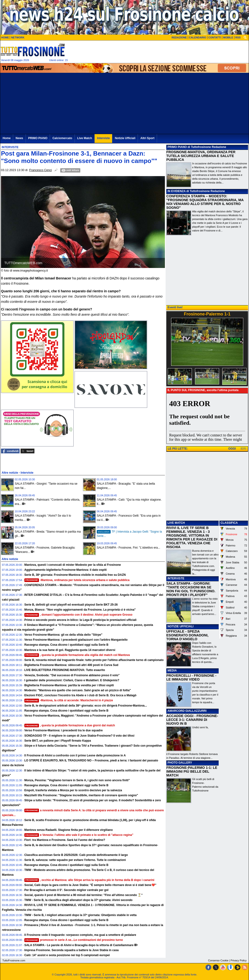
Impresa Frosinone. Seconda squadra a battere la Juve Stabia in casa (72, 950)
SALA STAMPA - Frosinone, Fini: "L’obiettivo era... (128, 548)
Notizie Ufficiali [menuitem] (125, 138)
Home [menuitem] (7, 138)
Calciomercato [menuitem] (62, 138)
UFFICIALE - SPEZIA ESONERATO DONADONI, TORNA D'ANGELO (187, 635)
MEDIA (172, 671)
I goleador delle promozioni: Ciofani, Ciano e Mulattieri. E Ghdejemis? (72, 680)
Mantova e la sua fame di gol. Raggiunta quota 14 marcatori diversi (70, 650)
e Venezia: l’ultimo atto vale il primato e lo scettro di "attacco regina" (79, 835)
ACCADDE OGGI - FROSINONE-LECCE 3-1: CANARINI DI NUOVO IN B (192, 720)
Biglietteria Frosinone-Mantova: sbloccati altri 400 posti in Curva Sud (71, 665)
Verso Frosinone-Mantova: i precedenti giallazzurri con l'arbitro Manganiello (76, 640)
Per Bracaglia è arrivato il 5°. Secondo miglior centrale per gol (66, 890)
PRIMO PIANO (177, 147)
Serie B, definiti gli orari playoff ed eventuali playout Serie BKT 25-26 (71, 605)
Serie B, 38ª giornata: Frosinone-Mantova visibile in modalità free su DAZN (75, 575)
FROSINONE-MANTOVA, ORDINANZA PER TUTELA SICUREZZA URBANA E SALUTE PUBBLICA (201, 156)
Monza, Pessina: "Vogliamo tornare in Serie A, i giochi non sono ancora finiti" (77, 780)
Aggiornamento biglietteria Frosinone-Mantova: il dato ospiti (66, 570)
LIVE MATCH (176, 523)
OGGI (232, 449)
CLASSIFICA (229, 523)
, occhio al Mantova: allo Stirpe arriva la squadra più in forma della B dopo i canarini (89, 880)
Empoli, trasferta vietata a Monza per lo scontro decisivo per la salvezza (73, 790)
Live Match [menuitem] (85, 138)
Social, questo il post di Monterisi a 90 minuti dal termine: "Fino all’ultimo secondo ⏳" (84, 895)
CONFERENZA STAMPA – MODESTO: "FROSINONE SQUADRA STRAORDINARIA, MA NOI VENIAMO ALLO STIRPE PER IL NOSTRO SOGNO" (205, 202)
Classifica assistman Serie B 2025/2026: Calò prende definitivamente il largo (76, 855)
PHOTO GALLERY (180, 763)
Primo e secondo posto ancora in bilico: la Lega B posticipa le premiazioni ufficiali (80, 620)
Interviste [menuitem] (103, 138)
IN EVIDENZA (177, 191)
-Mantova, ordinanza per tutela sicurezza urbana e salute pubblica (77, 580)
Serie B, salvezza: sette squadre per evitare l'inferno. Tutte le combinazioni (75, 860)
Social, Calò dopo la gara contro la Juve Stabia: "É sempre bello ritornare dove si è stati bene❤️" (90, 885)
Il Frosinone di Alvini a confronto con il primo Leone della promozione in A (75, 755)
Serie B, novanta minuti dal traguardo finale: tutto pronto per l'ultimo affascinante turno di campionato (94, 660)
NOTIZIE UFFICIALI (181, 626)
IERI (243, 449)
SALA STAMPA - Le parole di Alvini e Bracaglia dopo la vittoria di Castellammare (79, 945)
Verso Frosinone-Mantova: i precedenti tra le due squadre (64, 730)
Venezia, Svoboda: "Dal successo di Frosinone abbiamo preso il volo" (72, 675)
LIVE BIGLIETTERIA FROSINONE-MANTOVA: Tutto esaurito (65, 670)
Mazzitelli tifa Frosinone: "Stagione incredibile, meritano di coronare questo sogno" (81, 795)
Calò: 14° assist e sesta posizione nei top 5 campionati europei (67, 955)
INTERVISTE (176, 578)
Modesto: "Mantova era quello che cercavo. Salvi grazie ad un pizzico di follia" (78, 690)
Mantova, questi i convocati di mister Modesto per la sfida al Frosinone (73, 565)
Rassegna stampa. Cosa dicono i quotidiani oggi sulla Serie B (66, 645)
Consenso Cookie (218, 960)
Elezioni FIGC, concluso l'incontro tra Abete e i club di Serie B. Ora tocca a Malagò (80, 695)
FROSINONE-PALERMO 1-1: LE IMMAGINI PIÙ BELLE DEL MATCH (192, 771)
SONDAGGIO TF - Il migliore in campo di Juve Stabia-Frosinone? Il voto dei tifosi (79, 736)
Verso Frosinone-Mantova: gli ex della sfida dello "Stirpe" (63, 635)
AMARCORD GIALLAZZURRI (187, 711)
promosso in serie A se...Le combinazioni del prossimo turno (74, 940)
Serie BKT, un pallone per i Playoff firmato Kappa (58, 741)
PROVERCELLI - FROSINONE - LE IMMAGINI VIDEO (191, 677)
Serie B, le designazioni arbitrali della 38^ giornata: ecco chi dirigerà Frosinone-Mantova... (86, 706)
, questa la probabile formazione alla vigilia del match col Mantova (77, 655)
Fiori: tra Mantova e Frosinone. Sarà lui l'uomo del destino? (65, 840)
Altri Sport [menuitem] (147, 138)
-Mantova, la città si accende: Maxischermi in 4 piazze (69, 700)
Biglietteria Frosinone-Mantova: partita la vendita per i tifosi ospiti (69, 685)
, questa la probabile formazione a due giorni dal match (70, 725)
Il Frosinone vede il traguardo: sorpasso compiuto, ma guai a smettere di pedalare (80, 935)
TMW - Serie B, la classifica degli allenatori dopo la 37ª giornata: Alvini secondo (78, 900)
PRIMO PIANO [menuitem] (38, 138)
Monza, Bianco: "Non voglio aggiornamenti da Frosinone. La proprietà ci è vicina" (80, 610)
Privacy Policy (239, 960)
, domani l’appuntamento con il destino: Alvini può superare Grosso (78, 615)
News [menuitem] (19, 138)
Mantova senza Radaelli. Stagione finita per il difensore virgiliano (69, 830)
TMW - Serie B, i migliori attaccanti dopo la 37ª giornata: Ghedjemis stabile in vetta (81, 915)
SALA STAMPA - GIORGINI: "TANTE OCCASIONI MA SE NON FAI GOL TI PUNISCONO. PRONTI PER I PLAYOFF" (191, 589)
